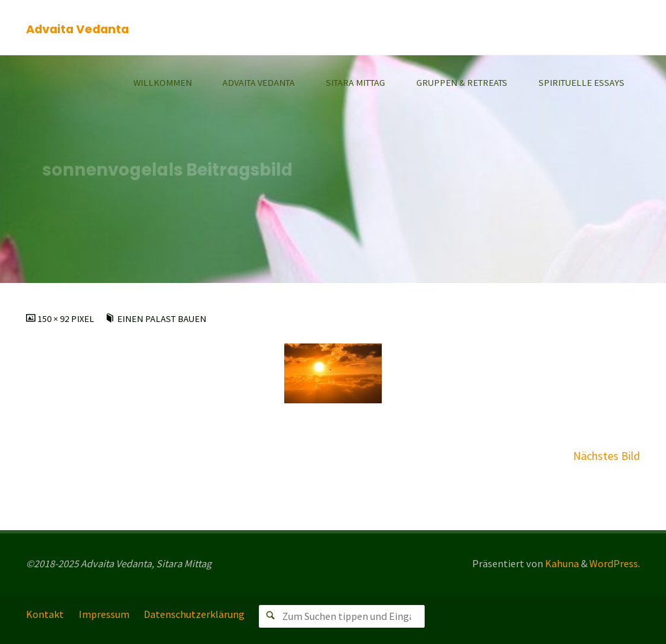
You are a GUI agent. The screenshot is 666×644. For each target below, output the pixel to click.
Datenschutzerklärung (194, 614)
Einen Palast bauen (162, 319)
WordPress (614, 563)
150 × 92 (54, 319)
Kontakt (45, 614)
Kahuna (561, 563)
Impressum (104, 614)
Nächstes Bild (606, 456)
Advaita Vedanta (77, 28)
